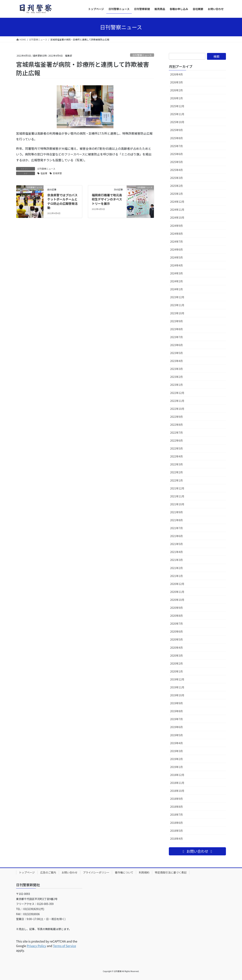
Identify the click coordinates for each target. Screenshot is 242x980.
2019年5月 (176, 735)
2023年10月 (177, 313)
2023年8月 (176, 329)
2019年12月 (177, 679)
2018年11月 (177, 783)
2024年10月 (177, 217)
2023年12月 (177, 297)
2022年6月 (176, 440)
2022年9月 (176, 417)
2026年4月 (176, 74)
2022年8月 (176, 425)
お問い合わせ (70, 872)
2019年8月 (176, 711)
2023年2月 (176, 377)
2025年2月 (176, 186)
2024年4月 (176, 265)
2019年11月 (177, 687)
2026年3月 (176, 82)
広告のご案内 (48, 872)
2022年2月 (176, 472)
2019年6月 (176, 727)
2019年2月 (176, 759)
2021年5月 (176, 544)
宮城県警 (57, 173)
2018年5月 (176, 831)
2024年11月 (177, 210)
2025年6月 (176, 154)
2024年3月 (176, 273)
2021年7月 (176, 528)
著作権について (124, 872)
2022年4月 (176, 456)
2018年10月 (177, 791)
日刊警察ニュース (142, 55)
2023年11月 (177, 305)
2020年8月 (176, 616)
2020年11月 (177, 592)
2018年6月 (176, 823)
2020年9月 (176, 608)
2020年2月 (176, 663)
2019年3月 (176, 751)
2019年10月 (177, 695)
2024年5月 (176, 257)
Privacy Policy (36, 946)
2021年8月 (176, 520)
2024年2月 (176, 281)
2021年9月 (176, 512)
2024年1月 (176, 289)
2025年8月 (176, 138)
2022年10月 (177, 409)
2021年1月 (176, 576)
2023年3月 (176, 369)
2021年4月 (176, 552)
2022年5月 (176, 448)
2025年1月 (176, 194)
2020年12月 (177, 584)
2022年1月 (176, 480)
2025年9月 (176, 130)
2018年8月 (176, 807)
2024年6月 (176, 249)
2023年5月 (176, 353)
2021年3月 (176, 560)
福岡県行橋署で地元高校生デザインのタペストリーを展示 (107, 199)
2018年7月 (176, 815)
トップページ (27, 872)
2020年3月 (176, 655)
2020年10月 (177, 600)
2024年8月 (176, 234)
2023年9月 (176, 321)
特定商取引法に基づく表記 (171, 872)
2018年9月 (176, 799)
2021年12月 (177, 488)
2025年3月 (176, 178)
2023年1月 (176, 385)
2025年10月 (177, 122)
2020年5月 (176, 639)
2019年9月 (176, 703)
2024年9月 (176, 226)
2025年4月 (176, 170)
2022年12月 (177, 393)
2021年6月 (176, 536)
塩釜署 (44, 173)
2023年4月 (176, 361)
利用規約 (144, 872)
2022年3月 (176, 464)
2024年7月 (176, 242)
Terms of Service (64, 946)
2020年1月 (176, 671)
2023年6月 (176, 345)
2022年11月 (177, 401)
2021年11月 (177, 496)
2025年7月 (176, 146)
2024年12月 (177, 202)
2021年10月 (177, 504)
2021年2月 (176, 568)
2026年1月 (176, 98)
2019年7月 (176, 719)
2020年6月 (176, 631)
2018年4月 (176, 839)
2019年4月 (176, 743)
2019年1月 (176, 767)
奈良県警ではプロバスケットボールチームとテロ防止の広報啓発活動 (62, 201)
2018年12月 (177, 775)
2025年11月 (177, 114)
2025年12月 (177, 106)
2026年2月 (176, 90)
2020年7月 (176, 624)
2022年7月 (176, 433)
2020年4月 (176, 648)
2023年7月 (176, 337)
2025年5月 (176, 162)
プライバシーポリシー (96, 872)
